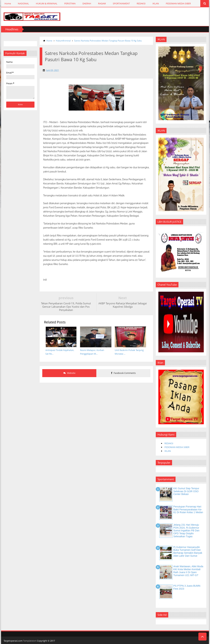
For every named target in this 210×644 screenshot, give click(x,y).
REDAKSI (141, 3)
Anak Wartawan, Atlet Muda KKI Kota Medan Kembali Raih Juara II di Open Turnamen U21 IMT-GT (188, 571)
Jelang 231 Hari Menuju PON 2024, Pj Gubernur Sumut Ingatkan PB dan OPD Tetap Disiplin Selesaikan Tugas (186, 531)
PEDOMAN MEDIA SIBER (178, 3)
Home (8, 3)
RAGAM (102, 3)
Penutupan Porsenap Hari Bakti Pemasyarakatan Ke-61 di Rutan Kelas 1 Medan (188, 510)
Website (69, 373)
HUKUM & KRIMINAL (47, 3)
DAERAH (87, 3)
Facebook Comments (123, 373)
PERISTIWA (70, 3)
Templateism (30, 641)
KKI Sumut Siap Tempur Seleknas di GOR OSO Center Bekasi (186, 491)
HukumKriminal (63, 41)
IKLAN (156, 3)
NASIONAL (23, 3)
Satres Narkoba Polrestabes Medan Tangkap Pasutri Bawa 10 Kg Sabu (108, 41)
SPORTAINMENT (121, 3)
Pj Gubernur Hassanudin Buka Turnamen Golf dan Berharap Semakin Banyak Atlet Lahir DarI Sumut (188, 551)
